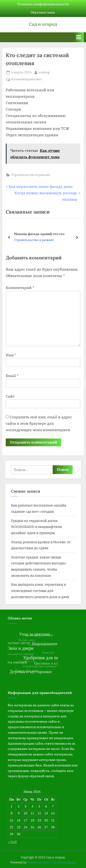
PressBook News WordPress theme (51, 862)
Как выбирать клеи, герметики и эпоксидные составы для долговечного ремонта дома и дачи (40, 590)
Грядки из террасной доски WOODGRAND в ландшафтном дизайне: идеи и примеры (36, 527)
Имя (11, 355)
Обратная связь (43, 12)
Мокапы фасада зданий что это (39, 234)
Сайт (10, 396)
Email (12, 376)
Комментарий (20, 288)
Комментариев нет (26, 79)
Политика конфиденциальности (43, 4)
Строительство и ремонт (31, 175)
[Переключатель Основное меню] (79, 37)
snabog (44, 72)
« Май (12, 842)
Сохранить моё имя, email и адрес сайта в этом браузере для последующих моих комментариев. (39, 423)
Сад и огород (43, 24)
